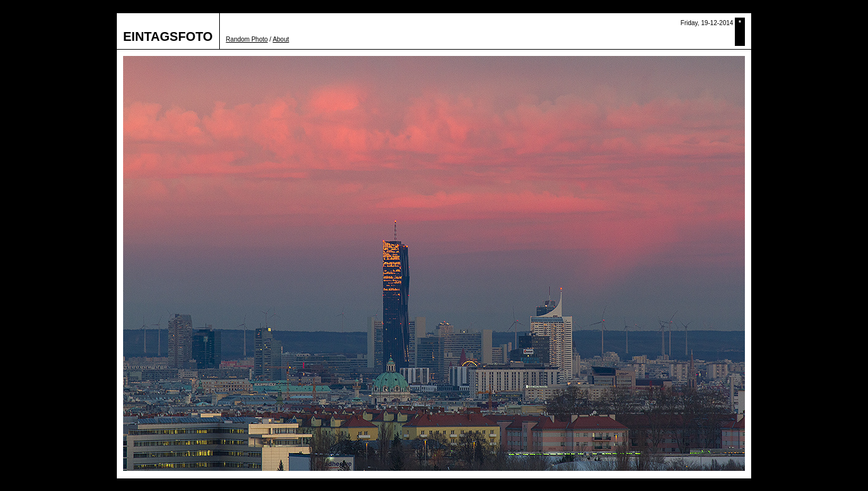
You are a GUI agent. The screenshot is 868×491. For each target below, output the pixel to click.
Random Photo (247, 39)
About (281, 39)
